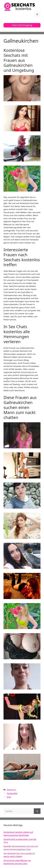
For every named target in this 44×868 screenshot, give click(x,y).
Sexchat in (11, 790)
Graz (9, 797)
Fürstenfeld (12, 793)
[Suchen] (37, 811)
